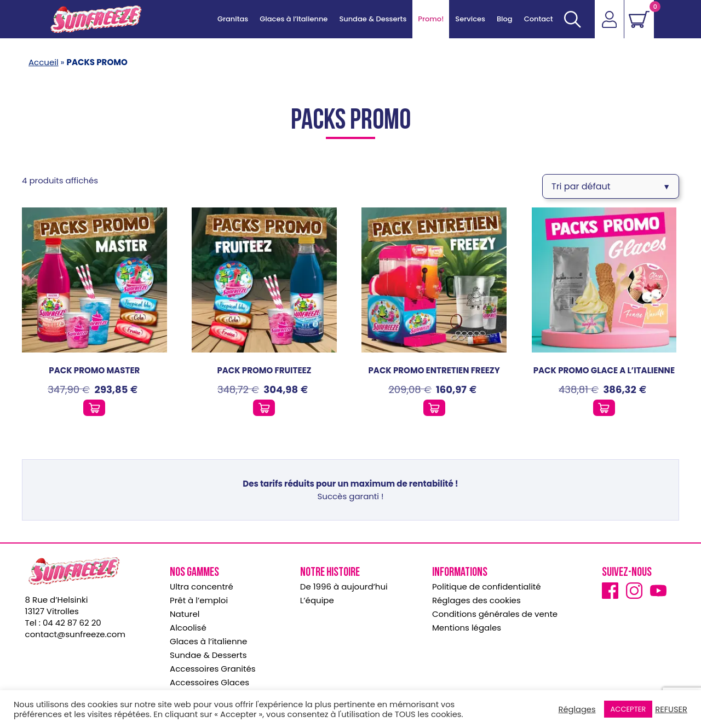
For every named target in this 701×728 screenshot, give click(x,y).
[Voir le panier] (639, 19)
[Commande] (611, 185)
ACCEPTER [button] (628, 709)
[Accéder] (609, 19)
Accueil (44, 62)
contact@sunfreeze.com (75, 631)
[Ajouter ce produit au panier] (94, 405)
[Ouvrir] (572, 19)
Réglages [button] (577, 709)
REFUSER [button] (671, 709)
